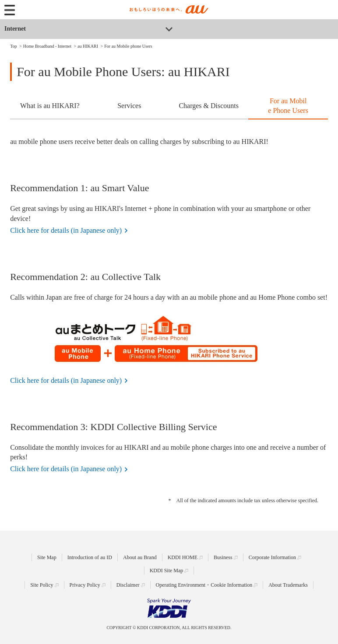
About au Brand (140, 557)
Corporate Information (272, 557)
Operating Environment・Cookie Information (204, 585)
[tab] (50, 107)
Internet (15, 29)
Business (223, 557)
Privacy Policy (85, 585)
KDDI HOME (183, 557)
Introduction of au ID (90, 557)
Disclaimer (128, 585)
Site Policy (42, 585)
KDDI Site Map (167, 570)
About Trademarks (288, 585)
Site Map (47, 557)
